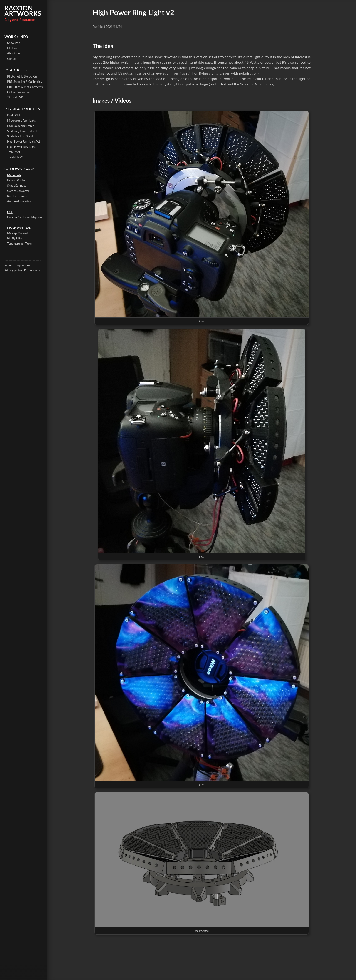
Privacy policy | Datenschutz (22, 270)
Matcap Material (18, 233)
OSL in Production (19, 92)
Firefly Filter (15, 238)
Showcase (14, 43)
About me (14, 53)
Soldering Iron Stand (20, 136)
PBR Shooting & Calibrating (25, 82)
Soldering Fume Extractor (23, 131)
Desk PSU (14, 115)
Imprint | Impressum (17, 265)
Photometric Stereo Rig (22, 76)
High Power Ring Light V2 (24, 141)
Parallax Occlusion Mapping (25, 217)
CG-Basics (14, 48)
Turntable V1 (15, 157)
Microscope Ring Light (21, 121)
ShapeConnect (17, 186)
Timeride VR (15, 97)
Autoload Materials (19, 201)
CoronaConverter (18, 191)
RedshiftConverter (19, 196)
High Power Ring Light (21, 147)
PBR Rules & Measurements (25, 87)
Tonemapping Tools (19, 244)
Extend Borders (17, 180)
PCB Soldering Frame (21, 126)
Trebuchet (14, 152)
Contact (12, 59)
